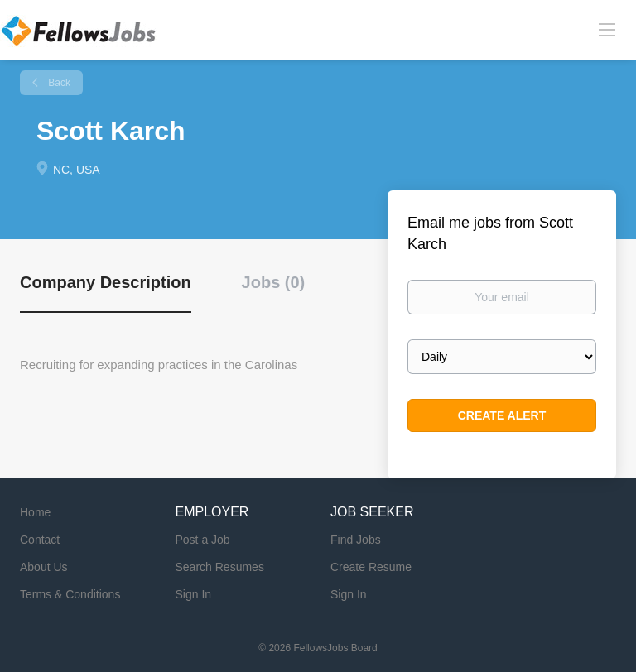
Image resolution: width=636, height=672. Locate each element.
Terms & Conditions (70, 594)
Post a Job (203, 540)
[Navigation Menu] (607, 29)
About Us (44, 567)
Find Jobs (356, 540)
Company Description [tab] (106, 282)
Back (58, 83)
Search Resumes (220, 567)
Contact (40, 540)
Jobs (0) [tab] (274, 282)
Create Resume (371, 567)
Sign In (194, 594)
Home (35, 512)
